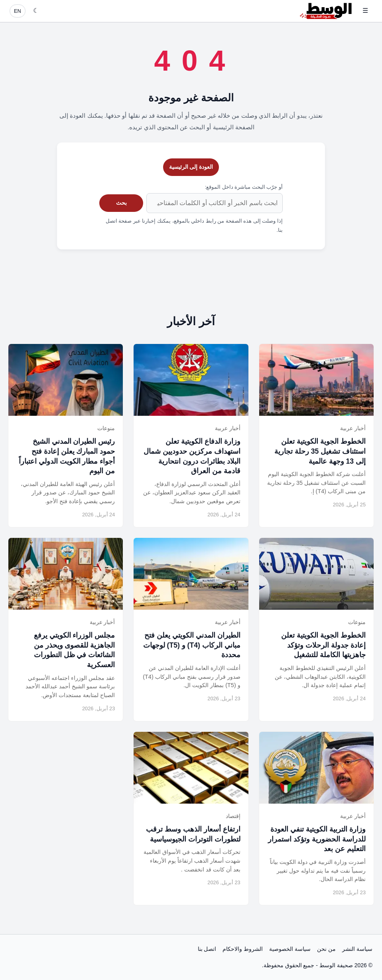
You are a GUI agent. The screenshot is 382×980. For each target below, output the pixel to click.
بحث (121, 203)
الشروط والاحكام (243, 949)
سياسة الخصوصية (290, 949)
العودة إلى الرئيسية (191, 167)
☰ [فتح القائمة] (365, 11)
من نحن (326, 949)
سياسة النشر (357, 949)
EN (18, 11)
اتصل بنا (207, 949)
